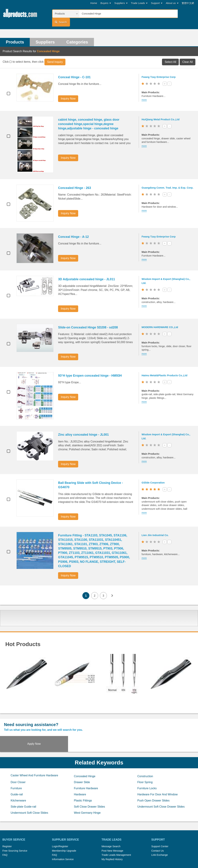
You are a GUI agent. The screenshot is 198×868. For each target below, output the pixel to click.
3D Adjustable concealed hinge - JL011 (87, 271)
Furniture (16, 765)
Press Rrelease (97, 851)
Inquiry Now (69, 91)
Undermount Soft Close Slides (29, 789)
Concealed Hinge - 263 (75, 180)
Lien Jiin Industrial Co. (156, 527)
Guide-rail (17, 771)
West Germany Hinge (87, 789)
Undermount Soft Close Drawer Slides (161, 783)
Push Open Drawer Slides (153, 777)
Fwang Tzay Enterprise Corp (159, 69)
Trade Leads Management (116, 831)
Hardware (80, 771)
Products (15, 34)
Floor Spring (145, 759)
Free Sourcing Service (15, 827)
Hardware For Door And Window (157, 771)
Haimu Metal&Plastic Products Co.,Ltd (165, 367)
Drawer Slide (82, 759)
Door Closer (18, 759)
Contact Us (158, 827)
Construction (145, 752)
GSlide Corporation (154, 475)
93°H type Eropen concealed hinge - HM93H (91, 368)
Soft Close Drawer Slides (89, 783)
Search (186, 14)
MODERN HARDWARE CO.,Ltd (160, 319)
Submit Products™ (120, 851)
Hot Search (62, 851)
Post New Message (112, 827)
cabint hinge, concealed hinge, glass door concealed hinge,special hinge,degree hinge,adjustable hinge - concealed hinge (89, 116)
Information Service (63, 836)
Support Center (160, 823)
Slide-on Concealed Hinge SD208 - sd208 (89, 320)
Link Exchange (160, 831)
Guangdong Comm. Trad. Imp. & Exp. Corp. (168, 180)
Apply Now (173, 719)
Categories (78, 34)
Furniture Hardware (86, 765)
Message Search (111, 823)
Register (7, 823)
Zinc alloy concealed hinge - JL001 (84, 427)
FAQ (5, 831)
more (145, 92)
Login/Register (60, 823)
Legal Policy (85, 855)
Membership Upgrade (64, 827)
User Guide (133, 855)
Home (94, 3)
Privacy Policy (103, 855)
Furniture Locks (147, 765)
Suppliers (121, 3)
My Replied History (112, 836)
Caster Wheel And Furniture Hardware (34, 752)
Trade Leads (139, 3)
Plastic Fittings (83, 777)
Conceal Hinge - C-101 (75, 69)
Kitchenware (18, 777)
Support (157, 3)
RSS (136, 851)
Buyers (106, 3)
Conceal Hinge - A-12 (74, 229)
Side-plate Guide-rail (23, 783)
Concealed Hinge (85, 752)
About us (172, 3)
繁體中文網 (188, 3)
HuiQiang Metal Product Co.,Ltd (161, 112)
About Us (147, 851)
